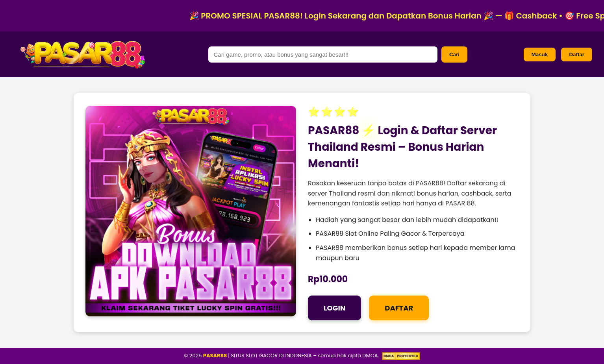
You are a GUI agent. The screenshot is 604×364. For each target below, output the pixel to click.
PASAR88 (216, 356)
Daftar (577, 55)
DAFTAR (399, 308)
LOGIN (334, 308)
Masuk (540, 55)
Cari (454, 55)
